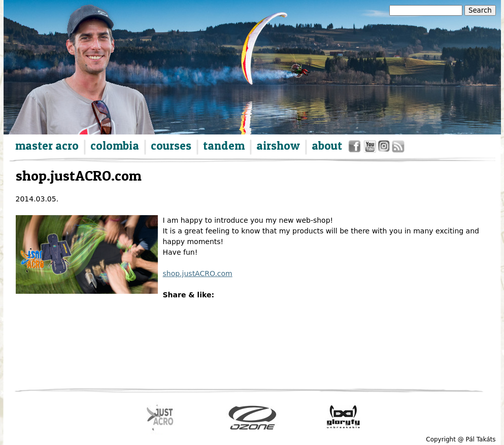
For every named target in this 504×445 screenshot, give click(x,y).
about (327, 146)
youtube (370, 148)
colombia (115, 146)
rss (397, 148)
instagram (384, 148)
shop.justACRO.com (198, 273)
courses (171, 146)
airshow (278, 146)
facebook (356, 148)
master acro (47, 146)
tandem (224, 146)
